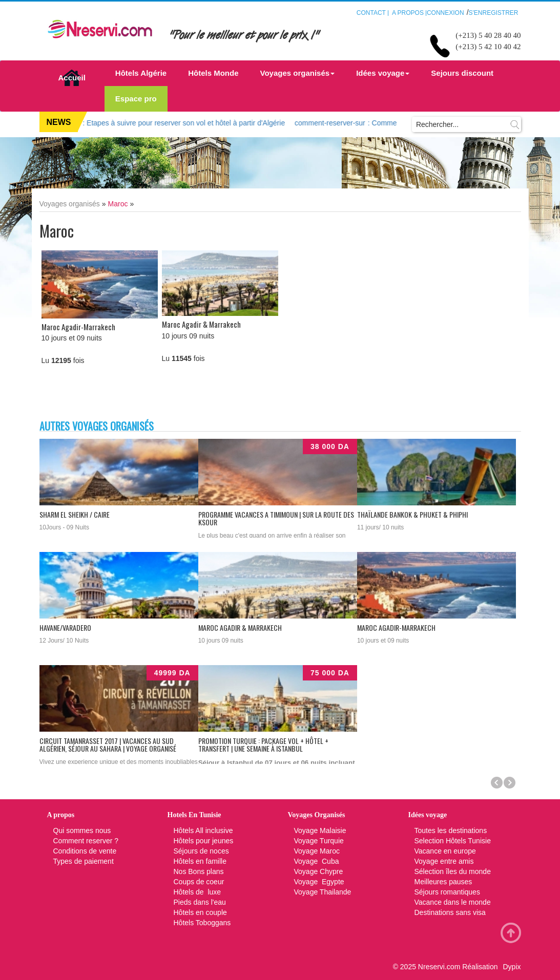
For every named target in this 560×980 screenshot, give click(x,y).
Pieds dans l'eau (200, 902)
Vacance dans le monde (453, 902)
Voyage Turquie (320, 841)
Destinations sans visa (450, 912)
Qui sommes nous (82, 830)
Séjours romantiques (447, 892)
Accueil (72, 78)
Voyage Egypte (319, 882)
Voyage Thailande (323, 892)
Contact (371, 13)
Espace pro (136, 99)
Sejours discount (462, 73)
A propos (408, 13)
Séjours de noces (201, 851)
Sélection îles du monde (453, 871)
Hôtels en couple (200, 912)
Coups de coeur (199, 882)
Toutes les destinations (451, 830)
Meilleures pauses (443, 882)
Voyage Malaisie (320, 830)
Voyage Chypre (319, 871)
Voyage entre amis (444, 861)
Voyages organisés (298, 73)
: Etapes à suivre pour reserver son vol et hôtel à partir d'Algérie (154, 123)
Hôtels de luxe (198, 892)
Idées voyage (383, 73)
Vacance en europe (446, 851)
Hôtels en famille (200, 861)
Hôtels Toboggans (202, 923)
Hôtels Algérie (141, 73)
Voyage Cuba (317, 861)
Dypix (512, 967)
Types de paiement (84, 861)
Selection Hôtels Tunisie (453, 841)
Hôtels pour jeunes (204, 841)
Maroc (118, 204)
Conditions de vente (85, 851)
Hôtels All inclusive (203, 830)
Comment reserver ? (86, 841)
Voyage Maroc (317, 851)
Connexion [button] (445, 13)
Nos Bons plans (199, 871)
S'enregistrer (494, 13)
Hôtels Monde (213, 73)
